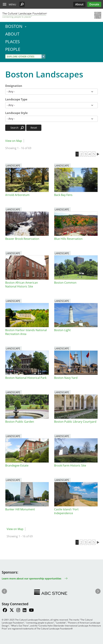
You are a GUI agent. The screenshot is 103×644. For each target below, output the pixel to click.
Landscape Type (16, 99)
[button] (22, 4)
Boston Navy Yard (66, 378)
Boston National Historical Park (26, 378)
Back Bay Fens (63, 195)
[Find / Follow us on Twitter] (12, 611)
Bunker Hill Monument (20, 509)
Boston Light (62, 330)
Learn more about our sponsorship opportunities (32, 578)
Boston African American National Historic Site (22, 285)
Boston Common (65, 283)
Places (12, 42)
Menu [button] (12, 4)
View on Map (14, 141)
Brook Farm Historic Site (70, 465)
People (13, 49)
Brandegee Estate (17, 465)
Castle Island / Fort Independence (66, 511)
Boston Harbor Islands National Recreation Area (26, 332)
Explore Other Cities (21, 56)
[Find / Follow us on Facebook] (5, 611)
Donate (94, 4)
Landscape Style (16, 113)
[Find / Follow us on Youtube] (31, 611)
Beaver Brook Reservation (22, 239)
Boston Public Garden (20, 422)
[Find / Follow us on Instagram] (18, 611)
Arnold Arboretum (17, 195)
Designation (14, 86)
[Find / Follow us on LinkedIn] (25, 611)
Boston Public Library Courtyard (75, 422)
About (79, 4)
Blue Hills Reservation (68, 239)
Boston (14, 26)
